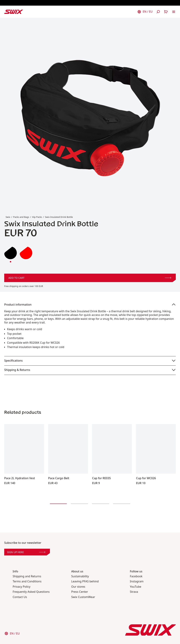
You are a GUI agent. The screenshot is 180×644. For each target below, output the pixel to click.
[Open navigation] (174, 12)
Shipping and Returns (27, 576)
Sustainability (80, 576)
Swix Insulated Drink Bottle (59, 217)
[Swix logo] (14, 12)
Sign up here (26, 552)
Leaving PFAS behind (85, 581)
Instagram (137, 581)
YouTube (136, 587)
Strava (134, 592)
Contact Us (20, 597)
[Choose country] (145, 12)
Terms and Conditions (27, 581)
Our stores (78, 587)
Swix (8, 217)
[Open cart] (166, 12)
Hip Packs (37, 217)
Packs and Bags (21, 217)
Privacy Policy (22, 587)
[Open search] (158, 12)
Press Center (80, 592)
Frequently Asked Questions (31, 592)
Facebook (136, 576)
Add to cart (90, 278)
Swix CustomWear (83, 597)
